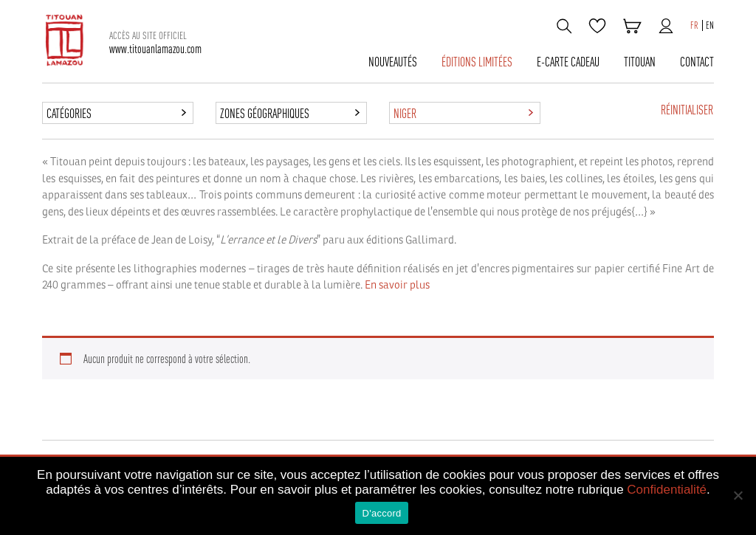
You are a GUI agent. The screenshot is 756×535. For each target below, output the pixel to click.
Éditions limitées (477, 62)
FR (694, 25)
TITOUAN (640, 62)
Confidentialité (667, 490)
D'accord (382, 513)
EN (710, 25)
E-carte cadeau (568, 62)
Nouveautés (393, 62)
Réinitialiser (687, 110)
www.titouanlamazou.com (155, 42)
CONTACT (697, 62)
